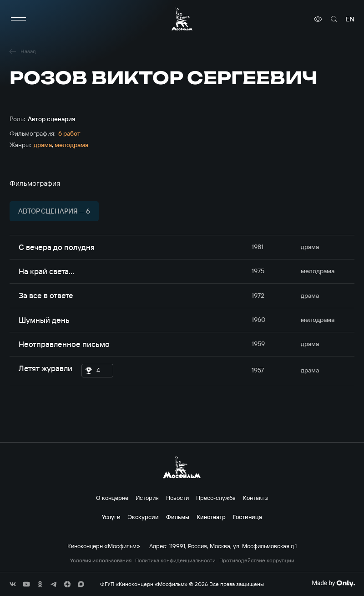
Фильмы (178, 517)
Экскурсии (143, 517)
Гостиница (248, 517)
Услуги (111, 517)
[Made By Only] (333, 583)
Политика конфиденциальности (175, 560)
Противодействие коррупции (257, 560)
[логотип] (182, 19)
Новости (177, 498)
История (147, 498)
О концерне (112, 498)
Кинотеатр (211, 517)
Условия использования (101, 560)
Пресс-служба (216, 498)
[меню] (19, 19)
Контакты (256, 498)
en (350, 19)
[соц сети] (13, 584)
